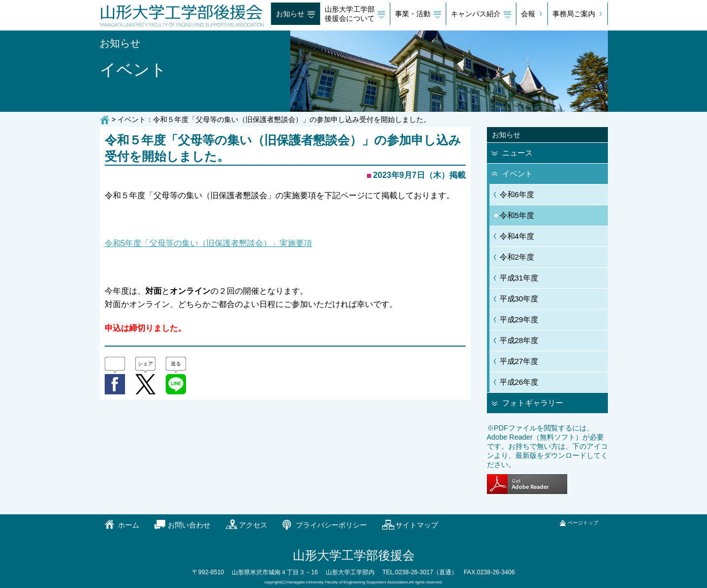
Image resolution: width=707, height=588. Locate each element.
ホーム (129, 525)
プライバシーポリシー (331, 525)
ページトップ (583, 523)
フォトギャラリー (533, 403)
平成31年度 (519, 278)
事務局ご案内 (574, 14)
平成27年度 (519, 361)
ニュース (517, 153)
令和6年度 (517, 194)
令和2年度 (517, 257)
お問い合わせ (189, 525)
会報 (528, 14)
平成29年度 (519, 319)
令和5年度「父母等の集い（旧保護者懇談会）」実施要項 (209, 243)
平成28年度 (519, 340)
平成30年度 (519, 299)
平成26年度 (519, 382)
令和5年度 (517, 215)
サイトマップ (417, 525)
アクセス (253, 525)
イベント (517, 174)
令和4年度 (517, 236)
